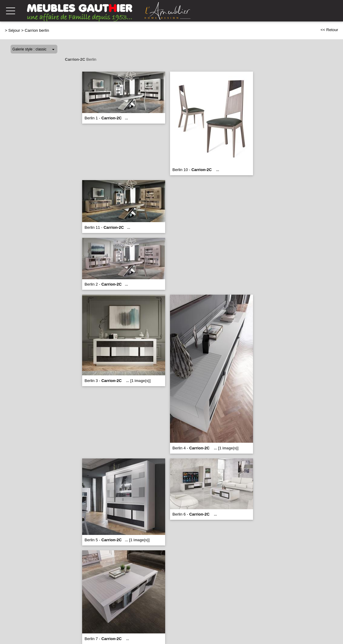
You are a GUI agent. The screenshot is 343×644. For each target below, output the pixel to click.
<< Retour (329, 30)
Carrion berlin (37, 30)
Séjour (14, 30)
